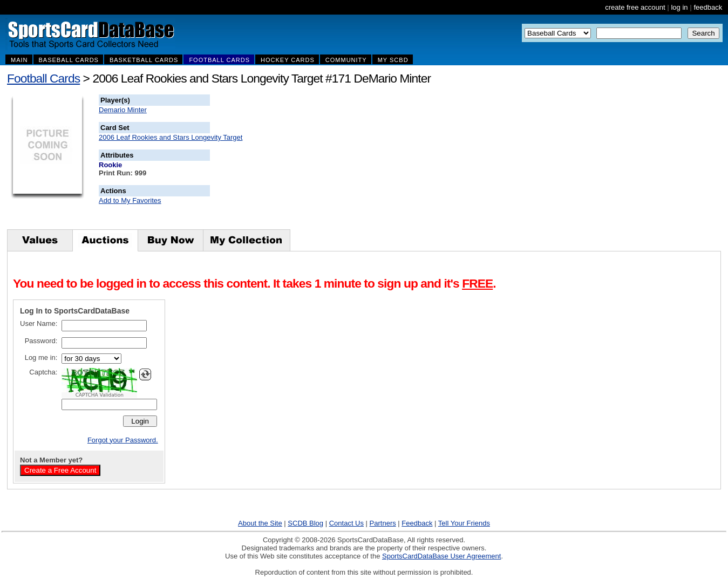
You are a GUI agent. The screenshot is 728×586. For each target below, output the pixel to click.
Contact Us (346, 523)
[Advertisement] (405, 162)
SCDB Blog (305, 523)
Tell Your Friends (464, 523)
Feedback (417, 523)
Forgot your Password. (123, 440)
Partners (383, 523)
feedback (708, 7)
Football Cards (43, 78)
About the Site (260, 523)
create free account (635, 7)
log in (679, 7)
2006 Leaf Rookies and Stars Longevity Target (171, 137)
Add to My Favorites (130, 200)
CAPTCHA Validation (100, 395)
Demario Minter (123, 110)
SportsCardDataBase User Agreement (441, 556)
